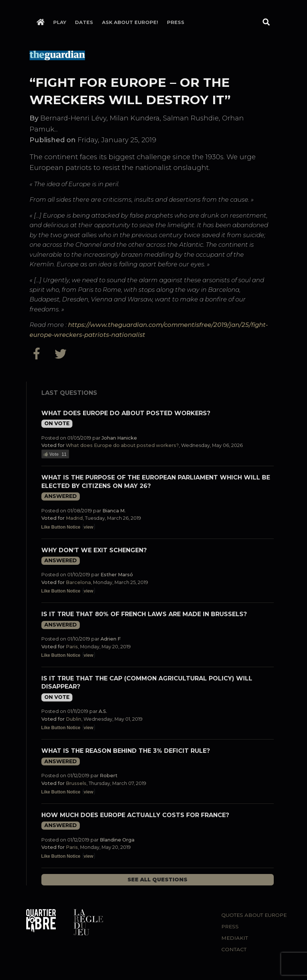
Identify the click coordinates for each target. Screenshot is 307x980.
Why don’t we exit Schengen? (94, 550)
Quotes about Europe (254, 915)
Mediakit (235, 938)
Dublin (74, 719)
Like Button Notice (61, 527)
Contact (234, 949)
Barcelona (78, 582)
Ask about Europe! (130, 22)
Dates (84, 22)
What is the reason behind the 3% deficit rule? (126, 751)
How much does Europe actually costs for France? (135, 815)
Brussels (76, 783)
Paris (72, 647)
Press (176, 22)
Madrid (74, 518)
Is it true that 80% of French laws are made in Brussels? (144, 614)
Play (60, 22)
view (89, 527)
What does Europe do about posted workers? (126, 413)
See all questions (157, 880)
